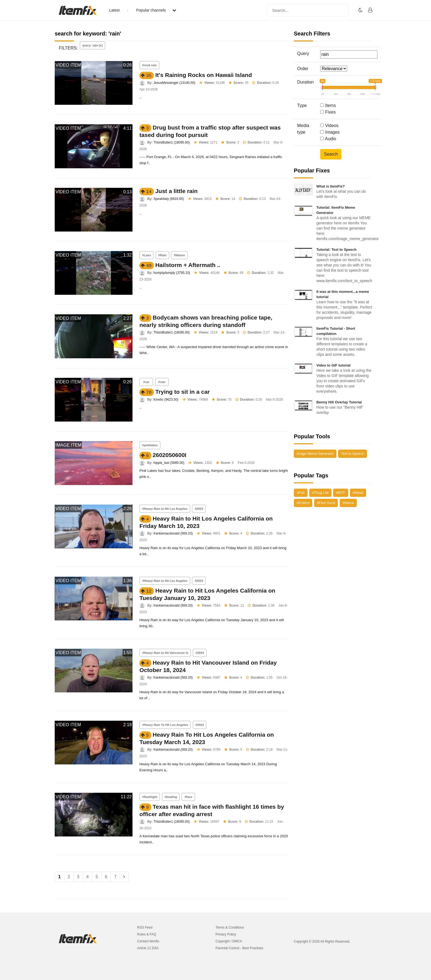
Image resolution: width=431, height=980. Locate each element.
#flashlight (150, 797)
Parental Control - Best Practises (239, 948)
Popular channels (156, 10)
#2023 (199, 509)
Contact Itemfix (148, 941)
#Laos (147, 255)
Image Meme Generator (315, 454)
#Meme (348, 503)
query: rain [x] (92, 45)
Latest (114, 10)
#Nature (179, 255)
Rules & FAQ (147, 934)
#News (358, 493)
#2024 (200, 653)
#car (146, 382)
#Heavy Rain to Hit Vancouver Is (165, 653)
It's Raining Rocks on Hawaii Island (204, 75)
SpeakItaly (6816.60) (169, 199)
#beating (171, 797)
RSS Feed (145, 927)
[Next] (124, 877)
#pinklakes (150, 445)
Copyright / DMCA (229, 941)
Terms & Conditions (230, 927)
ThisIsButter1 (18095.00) (172, 142)
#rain (162, 382)
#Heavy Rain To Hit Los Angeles (165, 725)
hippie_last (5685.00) (169, 463)
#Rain (162, 255)
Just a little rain (176, 191)
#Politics (303, 503)
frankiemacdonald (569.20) (173, 533)
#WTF (341, 493)
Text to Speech (352, 454)
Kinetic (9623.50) (166, 400)
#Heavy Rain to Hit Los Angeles (165, 509)
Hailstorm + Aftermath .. (188, 265)
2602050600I (169, 455)
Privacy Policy (226, 934)
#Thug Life (320, 493)
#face (188, 797)
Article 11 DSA (148, 948)
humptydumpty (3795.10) (172, 273)
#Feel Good (326, 503)
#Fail (301, 493)
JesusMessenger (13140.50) (174, 83)
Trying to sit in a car (183, 392)
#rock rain (149, 65)
